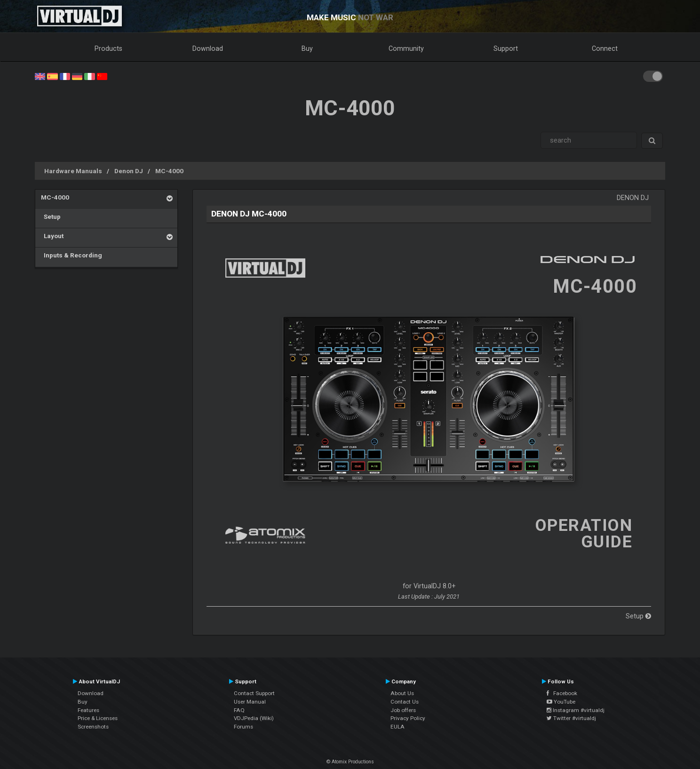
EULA (398, 727)
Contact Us (405, 702)
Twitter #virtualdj (571, 718)
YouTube (561, 702)
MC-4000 (169, 171)
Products (108, 48)
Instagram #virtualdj (576, 710)
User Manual (250, 702)
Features (88, 710)
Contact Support (254, 693)
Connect (605, 48)
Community (406, 48)
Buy (307, 48)
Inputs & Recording (72, 255)
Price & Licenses (98, 718)
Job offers (403, 710)
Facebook (562, 693)
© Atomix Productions (350, 762)
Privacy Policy (408, 718)
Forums (243, 727)
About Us (402, 693)
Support (506, 48)
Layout (52, 236)
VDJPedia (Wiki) (254, 718)
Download (208, 48)
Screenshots (93, 727)
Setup (51, 216)
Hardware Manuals (73, 171)
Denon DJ (129, 171)
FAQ (239, 710)
